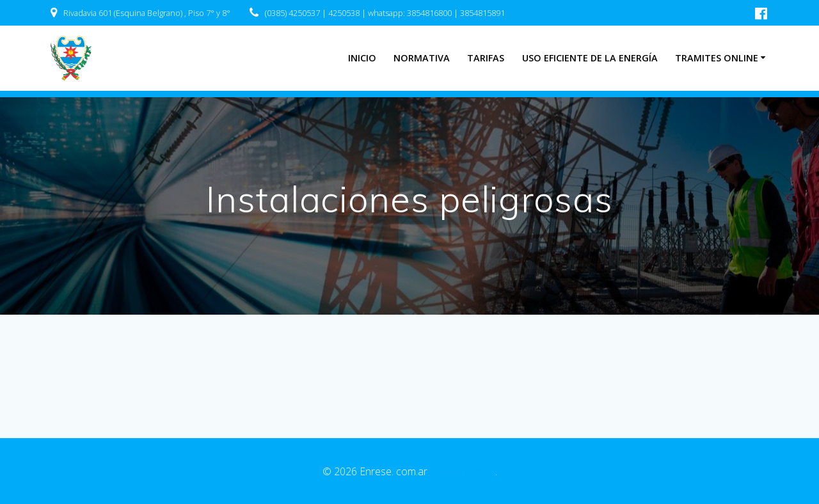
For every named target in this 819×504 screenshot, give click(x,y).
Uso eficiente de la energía (590, 58)
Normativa (422, 58)
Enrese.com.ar (463, 471)
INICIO (362, 58)
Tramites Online (717, 58)
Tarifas (486, 58)
